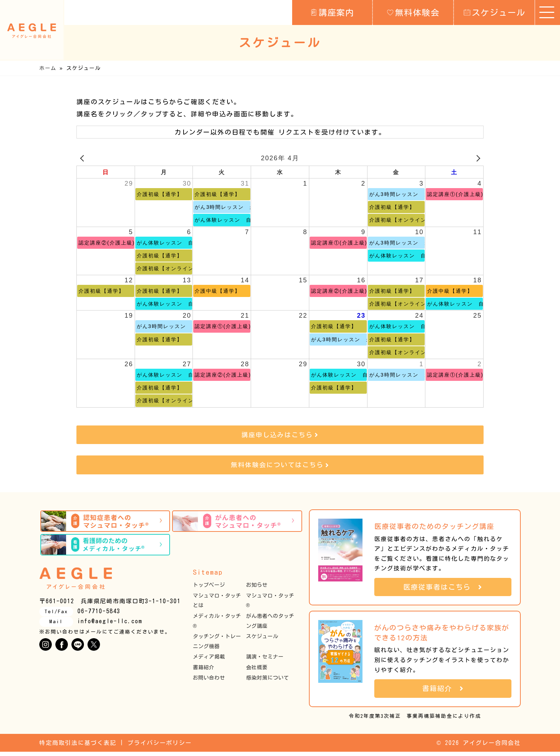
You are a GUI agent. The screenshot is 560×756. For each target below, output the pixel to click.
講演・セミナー (265, 661)
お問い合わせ (209, 682)
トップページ (209, 589)
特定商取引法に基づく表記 (78, 747)
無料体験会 (413, 12)
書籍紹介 (204, 671)
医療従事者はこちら (443, 591)
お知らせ (257, 589)
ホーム (48, 68)
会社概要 (257, 671)
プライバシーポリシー (160, 747)
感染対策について (267, 682)
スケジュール (494, 12)
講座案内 (332, 12)
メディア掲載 (209, 661)
